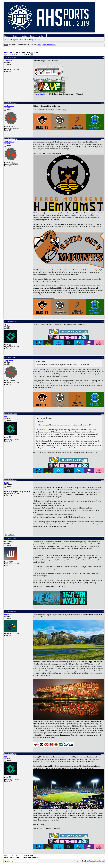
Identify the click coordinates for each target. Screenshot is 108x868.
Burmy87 (7, 614)
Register (24, 36)
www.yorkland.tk (39, 94)
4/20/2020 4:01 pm (10, 754)
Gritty (6, 483)
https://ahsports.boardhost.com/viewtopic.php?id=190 (51, 79)
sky (5, 324)
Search (15, 36)
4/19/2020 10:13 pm (11, 139)
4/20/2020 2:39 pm (10, 480)
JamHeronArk (9, 106)
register (39, 40)
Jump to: (21, 861)
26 (16, 55)
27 (18, 55)
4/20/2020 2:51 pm (10, 538)
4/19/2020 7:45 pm (10, 57)
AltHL (12, 52)
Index (6, 36)
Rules (32, 36)
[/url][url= (51, 77)
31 (22, 55)
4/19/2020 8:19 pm (10, 103)
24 (12, 55)
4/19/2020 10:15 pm (11, 321)
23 (10, 55)
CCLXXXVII (9, 541)
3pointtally (8, 60)
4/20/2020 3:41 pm (10, 611)
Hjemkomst (40, 369)
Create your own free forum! (46, 45)
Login (41, 36)
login (33, 40)
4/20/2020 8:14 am (10, 357)
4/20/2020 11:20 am (11, 414)
